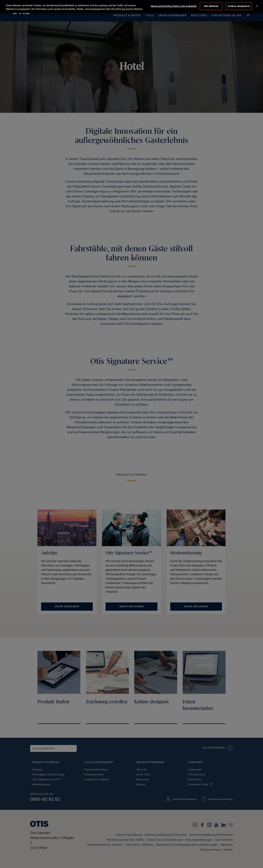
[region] (131, 6)
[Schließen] (257, 6)
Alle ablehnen (211, 6)
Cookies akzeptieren (239, 6)
